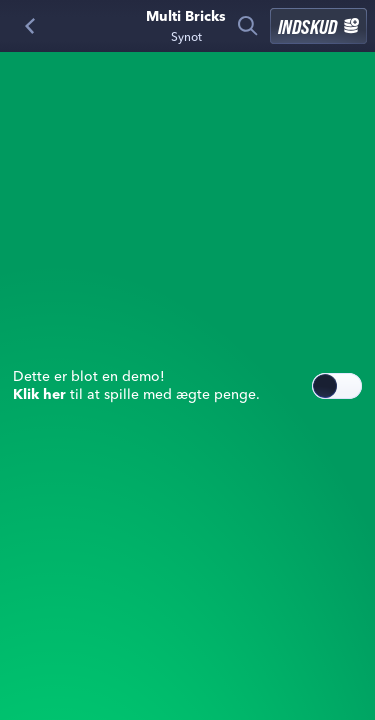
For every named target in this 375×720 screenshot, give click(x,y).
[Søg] (248, 26)
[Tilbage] (30, 26)
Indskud (318, 26)
